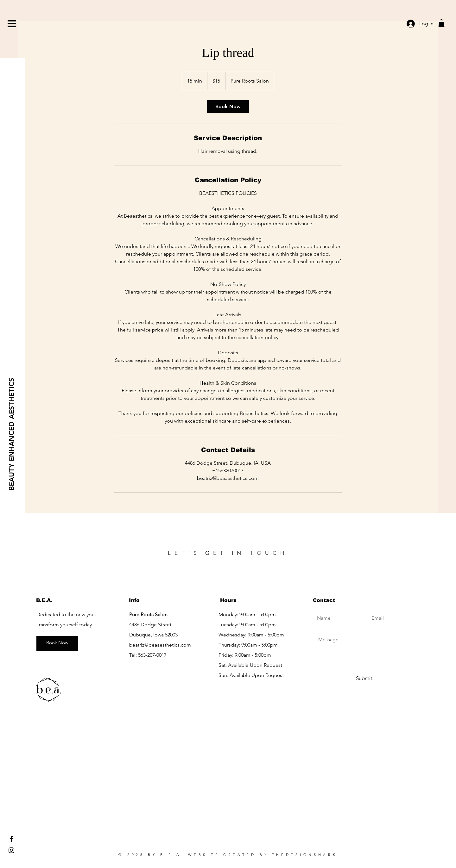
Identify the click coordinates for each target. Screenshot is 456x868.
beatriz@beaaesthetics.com (160, 645)
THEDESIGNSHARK (305, 855)
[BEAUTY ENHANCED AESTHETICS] (12, 434)
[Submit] (364, 679)
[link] (228, 107)
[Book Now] (57, 643)
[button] (12, 24)
